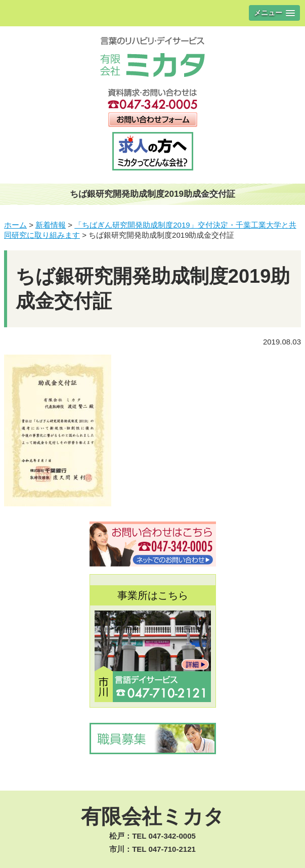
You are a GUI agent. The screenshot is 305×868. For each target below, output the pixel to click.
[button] (274, 13)
